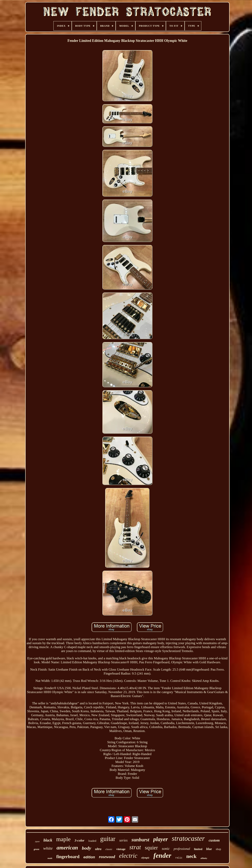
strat (135, 847)
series (123, 840)
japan (37, 841)
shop (218, 849)
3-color (79, 840)
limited (198, 849)
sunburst (140, 840)
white (48, 848)
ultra (98, 849)
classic (109, 849)
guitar (108, 839)
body (87, 848)
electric (128, 856)
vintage (121, 849)
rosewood (107, 857)
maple (63, 839)
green (36, 849)
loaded (92, 841)
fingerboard (68, 857)
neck (191, 856)
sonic (166, 849)
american (67, 848)
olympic (145, 858)
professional (182, 849)
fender (162, 855)
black (48, 840)
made (50, 858)
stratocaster (188, 838)
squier (151, 848)
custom (214, 840)
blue (209, 849)
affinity (204, 858)
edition (89, 857)
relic (179, 858)
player (161, 839)
